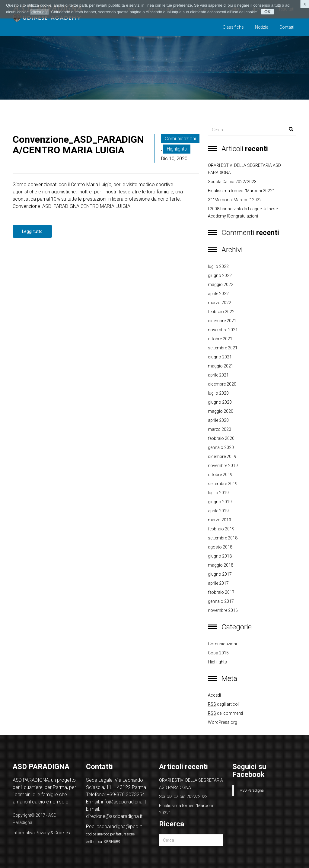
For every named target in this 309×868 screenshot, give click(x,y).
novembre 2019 (223, 466)
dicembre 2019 (222, 456)
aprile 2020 (218, 420)
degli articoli (224, 704)
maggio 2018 (221, 565)
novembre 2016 (223, 610)
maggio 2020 (221, 411)
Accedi (214, 695)
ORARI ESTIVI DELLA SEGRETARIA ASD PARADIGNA (244, 169)
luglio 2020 (218, 393)
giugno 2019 (220, 502)
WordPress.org (223, 722)
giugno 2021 (220, 357)
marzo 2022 (220, 303)
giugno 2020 (220, 402)
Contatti (287, 27)
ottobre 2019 (220, 475)
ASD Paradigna (252, 790)
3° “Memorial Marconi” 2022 (235, 200)
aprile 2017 (218, 583)
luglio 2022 (218, 266)
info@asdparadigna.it (124, 802)
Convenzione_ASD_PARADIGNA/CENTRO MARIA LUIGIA (78, 145)
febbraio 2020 (221, 438)
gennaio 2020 (221, 447)
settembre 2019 (223, 484)
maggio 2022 (221, 285)
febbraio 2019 (221, 529)
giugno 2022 (220, 275)
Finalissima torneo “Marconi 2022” (241, 191)
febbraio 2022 (221, 312)
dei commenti (225, 713)
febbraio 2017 (221, 592)
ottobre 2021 (220, 339)
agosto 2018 (220, 547)
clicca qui (39, 12)
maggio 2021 (221, 366)
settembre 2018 (223, 538)
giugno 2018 (220, 556)
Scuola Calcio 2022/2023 (232, 182)
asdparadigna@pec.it (119, 827)
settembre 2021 (223, 348)
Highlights (177, 149)
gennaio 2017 (221, 601)
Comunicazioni (180, 139)
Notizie (261, 27)
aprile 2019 (218, 511)
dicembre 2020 (222, 384)
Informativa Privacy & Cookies (41, 833)
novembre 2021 (223, 330)
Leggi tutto (32, 231)
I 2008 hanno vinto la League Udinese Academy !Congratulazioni (243, 212)
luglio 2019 (218, 493)
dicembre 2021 (222, 321)
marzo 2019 (220, 520)
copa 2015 (218, 653)
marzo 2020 (220, 429)
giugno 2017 (220, 574)
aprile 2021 (218, 375)
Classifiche (233, 27)
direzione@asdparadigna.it (114, 816)
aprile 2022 (218, 294)
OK (268, 12)
